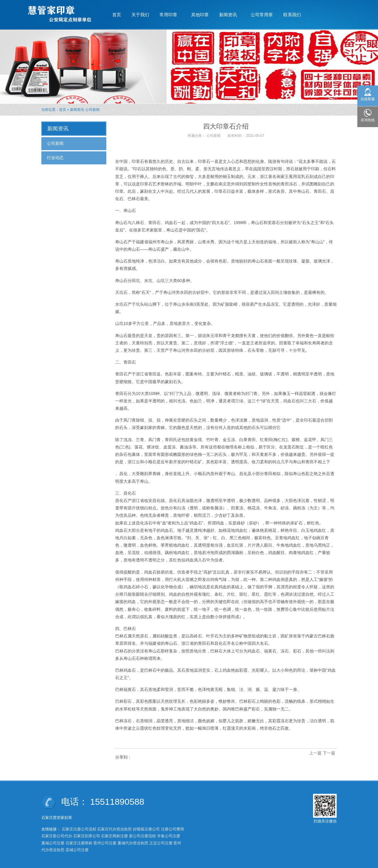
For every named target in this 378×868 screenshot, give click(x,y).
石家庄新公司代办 (57, 836)
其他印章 (200, 15)
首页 (117, 15)
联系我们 (292, 15)
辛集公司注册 (169, 836)
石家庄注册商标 (79, 843)
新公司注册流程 (142, 836)
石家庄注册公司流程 (79, 829)
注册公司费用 (172, 829)
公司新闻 (92, 110)
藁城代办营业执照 (133, 843)
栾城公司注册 (77, 850)
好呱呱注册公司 (146, 829)
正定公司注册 (161, 843)
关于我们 (140, 15)
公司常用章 (262, 15)
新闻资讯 (228, 12)
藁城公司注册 (53, 843)
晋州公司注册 (105, 843)
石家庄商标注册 (114, 836)
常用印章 (168, 12)
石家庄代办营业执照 (114, 829)
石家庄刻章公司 (87, 836)
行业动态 (55, 158)
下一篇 (329, 753)
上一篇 (315, 753)
